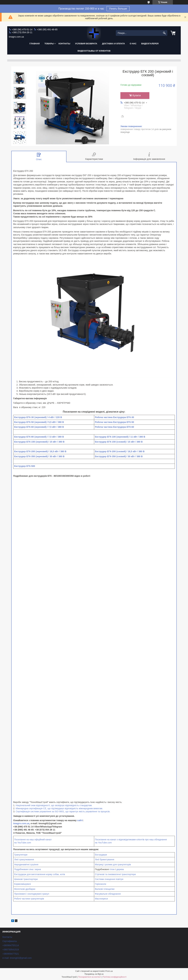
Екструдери (101, 855)
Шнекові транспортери (26, 879)
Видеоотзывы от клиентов (94, 51)
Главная (35, 44)
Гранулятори (21, 855)
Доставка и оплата (113, 44)
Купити (137, 95)
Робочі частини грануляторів (29, 899)
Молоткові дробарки (25, 889)
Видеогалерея (150, 44)
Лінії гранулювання (24, 859)
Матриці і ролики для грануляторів (113, 864)
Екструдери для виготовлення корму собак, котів (40, 874)
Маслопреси (101, 899)
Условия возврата (86, 44)
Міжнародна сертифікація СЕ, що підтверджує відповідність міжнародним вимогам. (59, 808)
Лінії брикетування (105, 859)
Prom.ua (109, 971)
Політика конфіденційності (115, 977)
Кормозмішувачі (23, 884)
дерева (120, 869)
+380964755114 (11, 945)
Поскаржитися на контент (89, 977)
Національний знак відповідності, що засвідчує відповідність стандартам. (54, 805)
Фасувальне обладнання (108, 894)
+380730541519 (11, 950)
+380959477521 (11, 954)
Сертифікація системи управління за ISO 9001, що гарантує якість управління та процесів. (63, 811)
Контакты (64, 44)
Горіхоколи (101, 884)
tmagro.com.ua (21, 823)
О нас (133, 44)
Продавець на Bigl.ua (94, 974)
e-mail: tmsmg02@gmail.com (17, 958)
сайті (80, 820)
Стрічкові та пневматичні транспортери (115, 874)
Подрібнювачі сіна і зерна (28, 869)
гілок (112, 869)
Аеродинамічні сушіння (26, 864)
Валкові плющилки (105, 889)
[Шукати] (164, 33)
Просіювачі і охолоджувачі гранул (32, 894)
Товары (49, 44)
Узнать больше (118, 9)
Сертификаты (10, 941)
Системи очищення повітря (109, 879)
